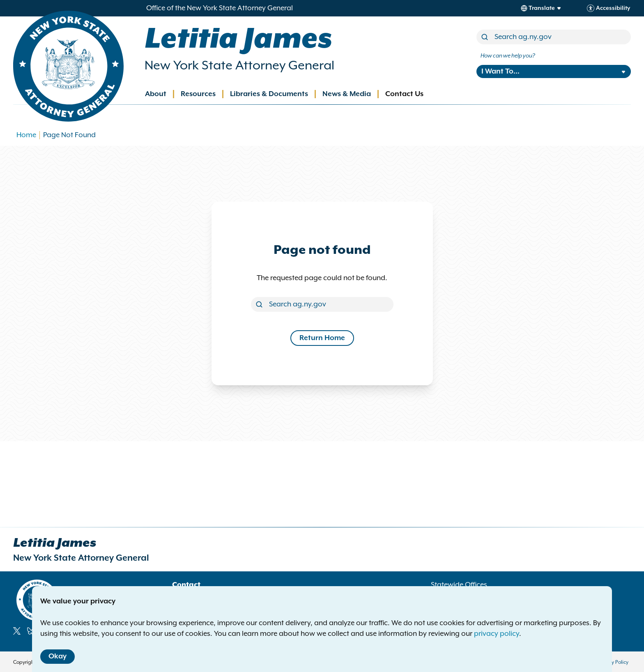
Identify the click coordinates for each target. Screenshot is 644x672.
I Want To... (500, 71)
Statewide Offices (459, 585)
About (156, 94)
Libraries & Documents (269, 94)
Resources (198, 94)
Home (26, 135)
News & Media (347, 94)
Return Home (322, 338)
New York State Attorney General (239, 66)
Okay (57, 656)
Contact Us (404, 94)
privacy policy (497, 634)
